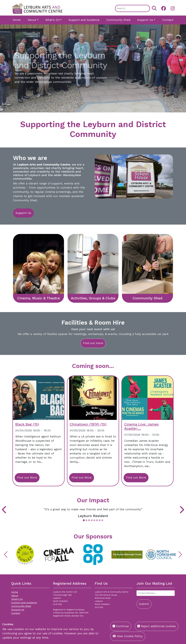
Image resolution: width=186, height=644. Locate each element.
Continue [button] (121, 626)
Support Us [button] (145, 20)
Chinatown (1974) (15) (88, 424)
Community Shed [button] (118, 20)
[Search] (132, 8)
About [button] (32, 20)
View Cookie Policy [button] (128, 636)
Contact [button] (168, 20)
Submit (144, 604)
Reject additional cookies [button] (157, 626)
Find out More (27, 478)
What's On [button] (52, 20)
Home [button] (17, 20)
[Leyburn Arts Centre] (37, 8)
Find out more (93, 343)
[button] (162, 8)
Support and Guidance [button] (84, 20)
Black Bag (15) (27, 424)
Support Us (23, 213)
